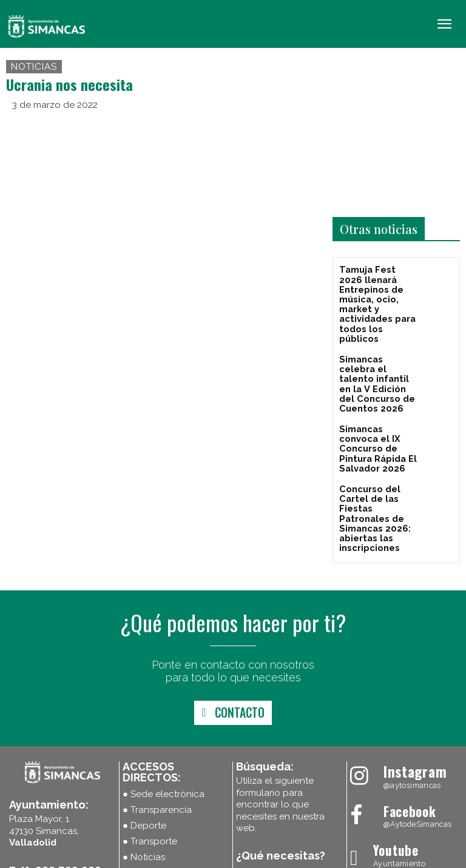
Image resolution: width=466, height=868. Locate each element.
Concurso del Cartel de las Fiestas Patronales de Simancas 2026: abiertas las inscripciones (378, 449)
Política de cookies (168, 857)
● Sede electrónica (164, 714)
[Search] (315, 800)
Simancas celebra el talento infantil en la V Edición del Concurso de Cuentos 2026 (378, 348)
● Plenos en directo (164, 793)
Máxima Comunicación (418, 857)
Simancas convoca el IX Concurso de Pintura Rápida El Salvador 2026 (374, 396)
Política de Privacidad (291, 857)
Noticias (34, 67)
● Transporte (150, 761)
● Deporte (144, 746)
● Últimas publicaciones (174, 809)
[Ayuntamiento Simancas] (404, 692)
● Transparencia (157, 730)
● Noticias (144, 777)
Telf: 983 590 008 (55, 791)
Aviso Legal (227, 857)
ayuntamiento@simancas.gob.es (82, 816)
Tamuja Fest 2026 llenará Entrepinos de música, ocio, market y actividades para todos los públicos (375, 290)
